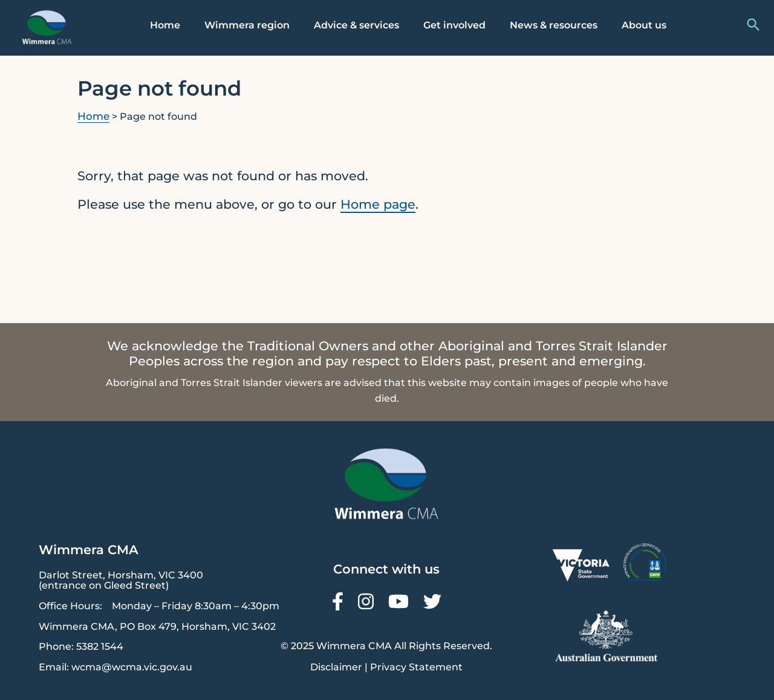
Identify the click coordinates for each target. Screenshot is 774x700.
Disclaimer (336, 667)
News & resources (554, 25)
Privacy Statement (416, 667)
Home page (378, 204)
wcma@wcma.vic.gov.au (132, 667)
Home (165, 25)
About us (644, 25)
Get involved (454, 25)
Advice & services (356, 25)
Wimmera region (247, 25)
